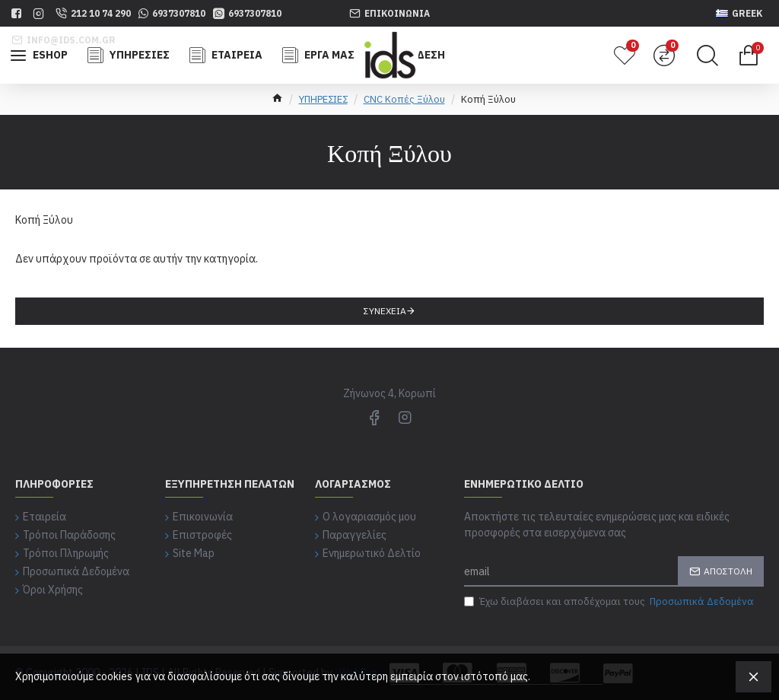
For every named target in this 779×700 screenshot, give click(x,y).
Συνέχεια (385, 311)
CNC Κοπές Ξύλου (404, 99)
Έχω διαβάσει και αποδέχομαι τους (610, 602)
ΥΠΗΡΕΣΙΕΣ (323, 99)
